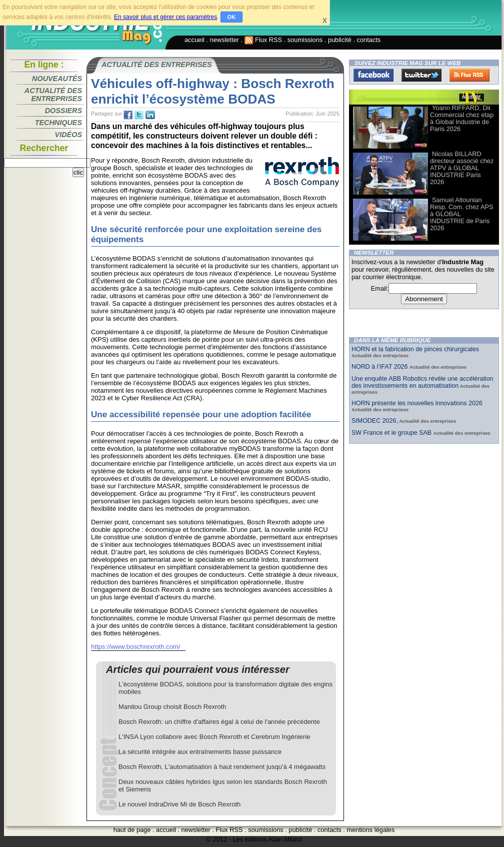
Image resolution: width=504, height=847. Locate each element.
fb (128, 115)
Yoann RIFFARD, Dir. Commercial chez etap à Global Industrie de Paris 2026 (462, 118)
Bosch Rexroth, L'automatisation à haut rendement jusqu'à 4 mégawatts (222, 767)
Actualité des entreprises (53, 95)
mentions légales (370, 830)
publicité (340, 40)
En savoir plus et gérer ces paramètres (165, 17)
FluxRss (469, 75)
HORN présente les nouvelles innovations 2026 (417, 403)
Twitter (421, 75)
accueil (194, 40)
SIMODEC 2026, (375, 421)
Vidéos (68, 135)
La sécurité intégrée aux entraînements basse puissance (200, 752)
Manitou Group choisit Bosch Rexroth (172, 707)
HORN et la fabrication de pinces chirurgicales (415, 349)
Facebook (373, 75)
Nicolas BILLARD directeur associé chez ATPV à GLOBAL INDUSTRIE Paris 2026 (462, 168)
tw (139, 115)
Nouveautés (57, 79)
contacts (369, 40)
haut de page (132, 830)
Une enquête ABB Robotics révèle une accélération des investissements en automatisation (422, 382)
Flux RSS (263, 40)
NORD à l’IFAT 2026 (380, 367)
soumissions (305, 40)
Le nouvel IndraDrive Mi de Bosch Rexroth (179, 804)
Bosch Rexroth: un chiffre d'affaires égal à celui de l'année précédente (219, 722)
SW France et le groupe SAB (392, 433)
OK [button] (232, 17)
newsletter (224, 40)
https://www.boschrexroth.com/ (136, 647)
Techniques (58, 123)
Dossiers (63, 111)
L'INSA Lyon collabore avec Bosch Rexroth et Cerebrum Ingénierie (214, 737)
